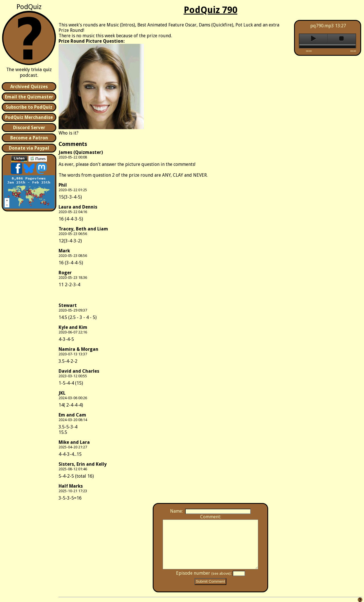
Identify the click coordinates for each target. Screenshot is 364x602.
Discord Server (29, 128)
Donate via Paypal (29, 148)
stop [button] (342, 39)
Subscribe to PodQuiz (29, 107)
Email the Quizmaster (29, 97)
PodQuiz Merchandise (29, 117)
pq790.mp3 (322, 26)
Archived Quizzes (29, 87)
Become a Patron (29, 138)
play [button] (313, 39)
